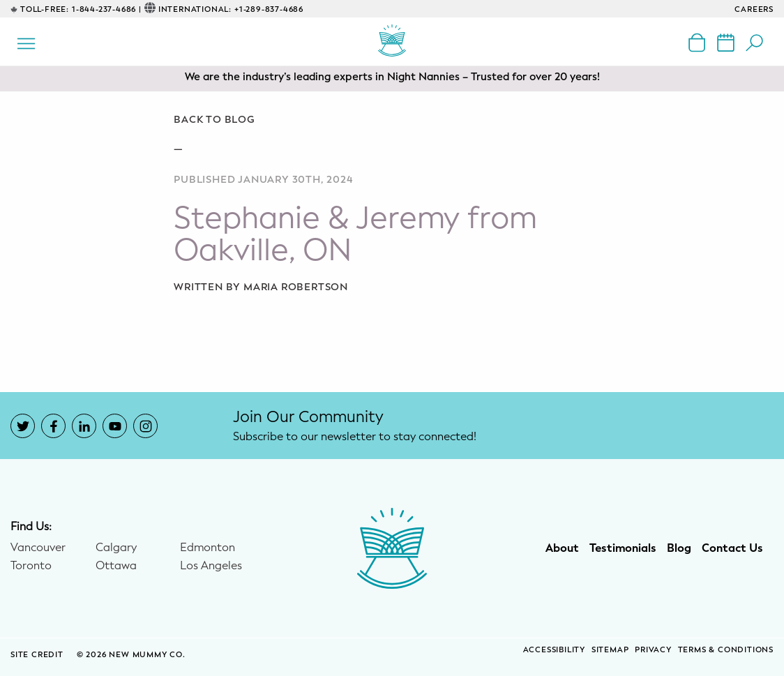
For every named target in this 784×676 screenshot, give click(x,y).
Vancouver (38, 548)
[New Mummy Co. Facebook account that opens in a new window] (53, 426)
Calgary (116, 548)
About (562, 548)
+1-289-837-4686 (269, 9)
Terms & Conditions (726, 650)
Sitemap (610, 650)
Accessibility (554, 650)
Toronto (31, 566)
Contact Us (732, 548)
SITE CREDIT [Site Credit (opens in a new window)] (38, 655)
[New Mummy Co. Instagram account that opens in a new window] (145, 426)
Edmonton (208, 548)
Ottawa (116, 566)
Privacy (653, 650)
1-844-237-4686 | (107, 9)
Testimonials (623, 548)
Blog (679, 548)
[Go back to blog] (392, 120)
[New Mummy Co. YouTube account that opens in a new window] (115, 426)
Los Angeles (211, 566)
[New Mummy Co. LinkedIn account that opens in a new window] (84, 426)
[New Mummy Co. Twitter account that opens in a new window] (23, 426)
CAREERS (754, 9)
